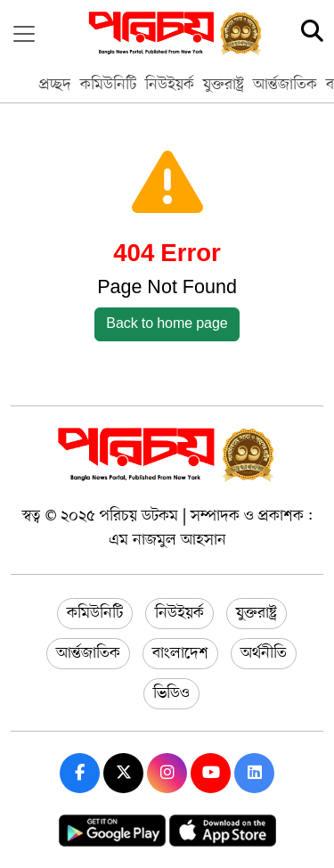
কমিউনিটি (108, 85)
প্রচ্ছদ (55, 85)
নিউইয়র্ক (170, 85)
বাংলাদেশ (180, 653)
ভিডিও (171, 693)
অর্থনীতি (264, 653)
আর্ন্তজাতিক (285, 85)
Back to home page (167, 324)
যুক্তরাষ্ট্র (224, 85)
